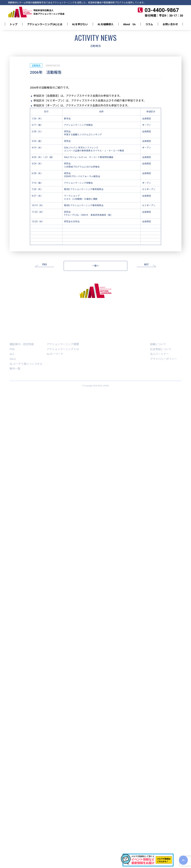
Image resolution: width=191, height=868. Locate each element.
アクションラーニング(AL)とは (45, 24)
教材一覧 (15, 369)
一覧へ (95, 266)
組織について (158, 344)
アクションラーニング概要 (63, 344)
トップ (14, 24)
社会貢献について (161, 349)
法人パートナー (159, 354)
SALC (13, 359)
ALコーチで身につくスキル (26, 364)
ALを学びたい (80, 24)
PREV (45, 264)
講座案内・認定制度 (22, 344)
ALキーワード (55, 354)
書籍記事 (128, 338)
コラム (149, 24)
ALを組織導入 (105, 24)
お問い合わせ (170, 24)
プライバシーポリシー (163, 359)
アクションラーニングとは (63, 349)
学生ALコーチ (97, 338)
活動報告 (36, 65)
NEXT (147, 264)
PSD (12, 349)
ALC (12, 354)
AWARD (114, 338)
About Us (129, 24)
